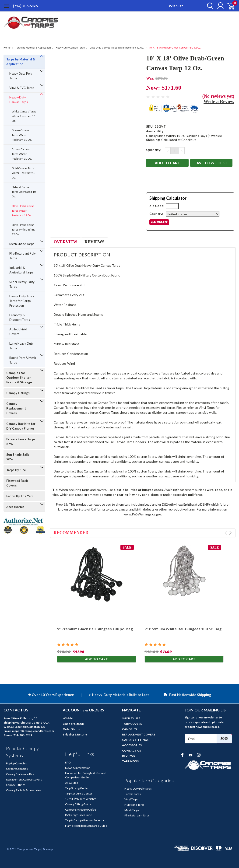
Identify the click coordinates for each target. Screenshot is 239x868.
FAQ (68, 762)
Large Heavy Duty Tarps (21, 346)
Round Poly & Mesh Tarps (23, 360)
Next (230, 533)
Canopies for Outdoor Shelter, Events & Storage (19, 378)
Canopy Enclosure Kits (20, 774)
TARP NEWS (130, 761)
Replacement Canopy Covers (24, 779)
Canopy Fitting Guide (78, 804)
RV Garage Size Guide (79, 815)
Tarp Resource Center (79, 793)
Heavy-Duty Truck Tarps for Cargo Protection (22, 301)
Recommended (71, 533)
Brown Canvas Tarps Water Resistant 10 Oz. (22, 154)
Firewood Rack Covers (17, 483)
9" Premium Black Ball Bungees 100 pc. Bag (95, 629)
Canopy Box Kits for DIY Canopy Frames (21, 426)
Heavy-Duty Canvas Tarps (70, 48)
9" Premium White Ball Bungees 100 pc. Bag (183, 629)
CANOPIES (129, 729)
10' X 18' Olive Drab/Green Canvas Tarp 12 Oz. (175, 48)
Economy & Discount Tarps (20, 317)
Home (7, 48)
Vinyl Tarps (131, 799)
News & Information (78, 768)
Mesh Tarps (132, 810)
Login (66, 724)
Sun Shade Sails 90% (18, 457)
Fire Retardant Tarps (137, 815)
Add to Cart (96, 659)
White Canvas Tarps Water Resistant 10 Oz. (24, 116)
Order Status (71, 729)
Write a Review (219, 101)
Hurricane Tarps (134, 805)
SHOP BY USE (131, 718)
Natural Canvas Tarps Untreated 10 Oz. (24, 192)
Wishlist (176, 6)
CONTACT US (132, 751)
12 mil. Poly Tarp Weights (81, 799)
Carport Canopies (17, 769)
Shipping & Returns (75, 734)
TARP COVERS (132, 724)
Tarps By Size (16, 470)
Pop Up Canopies (16, 763)
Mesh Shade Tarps (22, 244)
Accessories (15, 507)
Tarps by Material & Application (33, 48)
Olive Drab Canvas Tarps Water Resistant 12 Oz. (117, 48)
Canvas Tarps (133, 794)
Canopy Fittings (18, 393)
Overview (65, 242)
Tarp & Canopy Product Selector (85, 820)
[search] (208, 6)
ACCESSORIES (132, 745)
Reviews (94, 242)
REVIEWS (128, 756)
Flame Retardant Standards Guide (86, 826)
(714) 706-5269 (26, 6)
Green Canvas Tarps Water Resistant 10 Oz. (22, 135)
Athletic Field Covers (18, 332)
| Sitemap (47, 849)
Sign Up (79, 724)
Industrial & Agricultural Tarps (21, 270)
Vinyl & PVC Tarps (22, 88)
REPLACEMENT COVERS (139, 734)
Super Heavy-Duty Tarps (22, 284)
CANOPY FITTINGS (135, 740)
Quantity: (154, 150)
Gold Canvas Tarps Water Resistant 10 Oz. (23, 173)
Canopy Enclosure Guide (81, 810)
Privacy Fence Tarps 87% (21, 441)
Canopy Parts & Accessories (24, 790)
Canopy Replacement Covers (16, 408)
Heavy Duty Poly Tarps (21, 76)
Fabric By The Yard (20, 496)
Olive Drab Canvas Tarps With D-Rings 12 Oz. (23, 229)
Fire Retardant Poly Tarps (23, 256)
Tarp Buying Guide (76, 788)
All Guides (72, 783)
